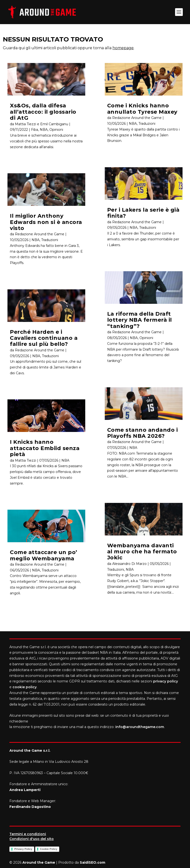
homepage (123, 48)
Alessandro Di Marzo (129, 564)
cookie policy (25, 687)
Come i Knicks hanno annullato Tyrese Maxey (142, 109)
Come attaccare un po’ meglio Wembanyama (44, 555)
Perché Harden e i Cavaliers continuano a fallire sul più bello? (44, 338)
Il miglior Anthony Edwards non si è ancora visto (46, 222)
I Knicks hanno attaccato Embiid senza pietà (45, 448)
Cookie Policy (49, 849)
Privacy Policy (23, 849)
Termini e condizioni (28, 834)
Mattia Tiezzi (26, 460)
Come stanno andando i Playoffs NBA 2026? (143, 433)
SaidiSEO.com (92, 862)
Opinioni (56, 130)
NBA (44, 130)
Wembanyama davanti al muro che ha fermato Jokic (142, 552)
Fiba (35, 130)
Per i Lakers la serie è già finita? (143, 213)
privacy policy (166, 681)
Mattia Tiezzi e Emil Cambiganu (42, 124)
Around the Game (39, 862)
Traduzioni (50, 240)
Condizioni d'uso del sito (32, 839)
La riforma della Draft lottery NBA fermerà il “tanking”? (140, 320)
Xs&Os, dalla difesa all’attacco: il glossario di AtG (43, 112)
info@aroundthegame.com (140, 727)
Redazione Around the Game (40, 234)
